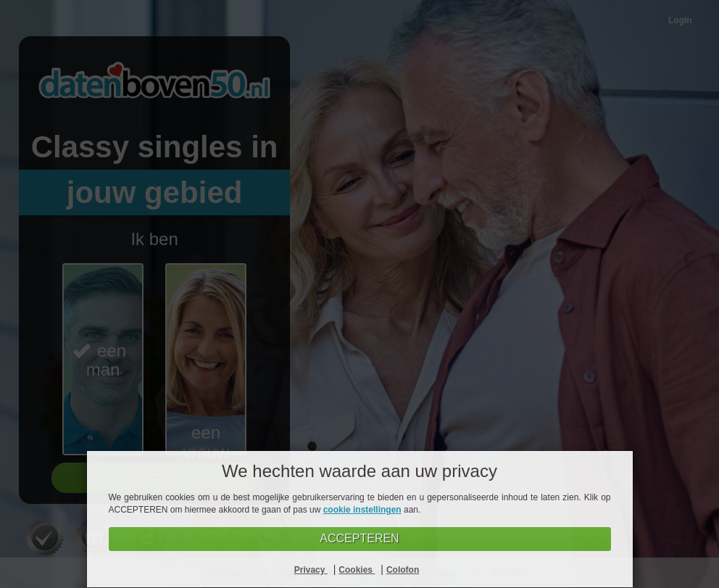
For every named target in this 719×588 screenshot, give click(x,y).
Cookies (357, 570)
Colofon (403, 570)
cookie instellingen (362, 510)
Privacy (311, 570)
